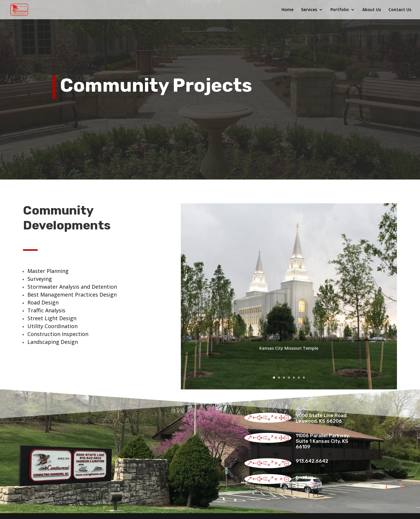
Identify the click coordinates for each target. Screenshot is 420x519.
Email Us (305, 477)
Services (309, 10)
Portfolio (340, 10)
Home (287, 10)
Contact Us (400, 10)
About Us (372, 10)
